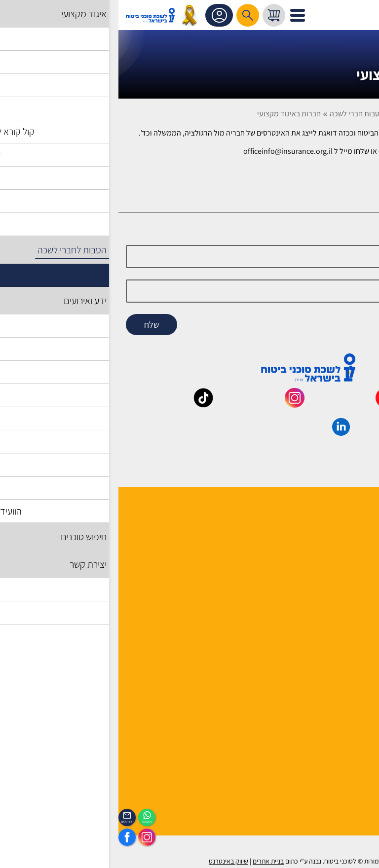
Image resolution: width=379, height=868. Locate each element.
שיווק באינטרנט (110, 861)
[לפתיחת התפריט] (179, 15)
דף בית (353, 114)
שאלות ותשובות (348, 660)
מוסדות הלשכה (349, 546)
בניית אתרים (150, 861)
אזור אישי (102, 15)
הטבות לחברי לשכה (304, 114)
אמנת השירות (351, 711)
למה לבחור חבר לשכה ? (336, 534)
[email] (189, 291)
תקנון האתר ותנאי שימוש (335, 685)
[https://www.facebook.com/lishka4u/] (9, 837)
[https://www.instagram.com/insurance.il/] (28, 837)
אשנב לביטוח (352, 621)
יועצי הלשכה (353, 559)
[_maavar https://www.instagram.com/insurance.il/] (176, 404)
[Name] (189, 257)
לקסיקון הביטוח (349, 634)
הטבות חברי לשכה (238, 114)
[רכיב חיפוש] (129, 15)
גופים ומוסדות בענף (342, 647)
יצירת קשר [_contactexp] (9, 821)
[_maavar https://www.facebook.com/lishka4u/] (358, 404)
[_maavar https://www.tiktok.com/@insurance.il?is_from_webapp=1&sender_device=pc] (85, 404)
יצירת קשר (356, 572)
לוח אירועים (354, 774)
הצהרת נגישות (350, 698)
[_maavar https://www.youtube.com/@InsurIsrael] (267, 404)
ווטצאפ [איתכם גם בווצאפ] (29, 821)
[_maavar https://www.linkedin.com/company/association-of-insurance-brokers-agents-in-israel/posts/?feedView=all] (223, 432)
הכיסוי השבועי (351, 786)
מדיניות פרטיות (348, 724)
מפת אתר (357, 673)
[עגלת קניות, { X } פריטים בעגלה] (155, 15)
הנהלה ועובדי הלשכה (340, 521)
